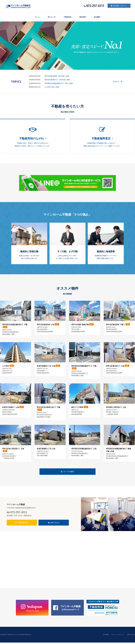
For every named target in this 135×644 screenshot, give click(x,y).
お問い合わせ (54, 524)
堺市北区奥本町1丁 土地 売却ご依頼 (57, 80)
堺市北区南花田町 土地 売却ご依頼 (57, 76)
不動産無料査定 (22, 524)
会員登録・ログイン (118, 6)
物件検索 (84, 17)
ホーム (35, 17)
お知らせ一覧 (118, 81)
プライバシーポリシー (118, 636)
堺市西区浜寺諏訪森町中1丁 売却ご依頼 (59, 83)
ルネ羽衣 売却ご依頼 (52, 87)
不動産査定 (67, 17)
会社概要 (99, 17)
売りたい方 (51, 17)
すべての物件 (67, 473)
